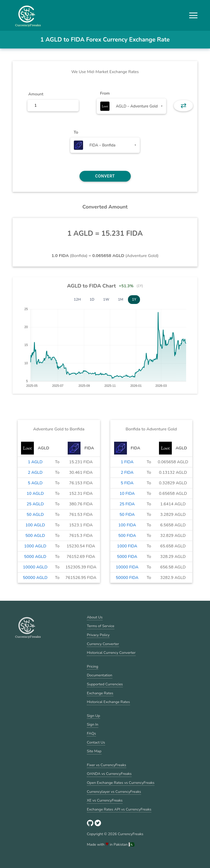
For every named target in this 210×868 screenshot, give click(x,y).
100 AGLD (35, 525)
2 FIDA (127, 472)
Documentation (100, 675)
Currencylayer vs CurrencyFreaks (114, 792)
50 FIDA (127, 515)
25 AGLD (35, 504)
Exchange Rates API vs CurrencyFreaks (119, 809)
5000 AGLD (35, 557)
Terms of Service (101, 626)
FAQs (91, 733)
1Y (134, 299)
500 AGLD (35, 536)
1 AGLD (35, 462)
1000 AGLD (35, 546)
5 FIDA (127, 483)
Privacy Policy (98, 635)
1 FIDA (127, 462)
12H (77, 299)
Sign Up (93, 716)
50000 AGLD (35, 578)
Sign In (93, 724)
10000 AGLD (35, 567)
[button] (193, 15)
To (76, 132)
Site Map (94, 751)
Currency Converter (103, 644)
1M (121, 299)
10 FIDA (127, 494)
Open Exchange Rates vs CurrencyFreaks (121, 783)
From (105, 93)
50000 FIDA (127, 578)
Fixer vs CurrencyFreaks (107, 765)
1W (106, 299)
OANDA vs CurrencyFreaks (109, 774)
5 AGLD (35, 483)
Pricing (93, 666)
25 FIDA (127, 504)
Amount (36, 94)
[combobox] (131, 106)
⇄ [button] (183, 106)
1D (92, 299)
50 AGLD (35, 515)
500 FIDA (127, 536)
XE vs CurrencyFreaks (105, 800)
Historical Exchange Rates (108, 702)
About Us (95, 617)
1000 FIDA (127, 546)
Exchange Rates (100, 693)
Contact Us (96, 742)
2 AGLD (35, 472)
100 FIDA (127, 525)
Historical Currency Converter (111, 653)
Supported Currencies (105, 684)
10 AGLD (35, 494)
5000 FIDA (127, 557)
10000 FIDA (127, 567)
